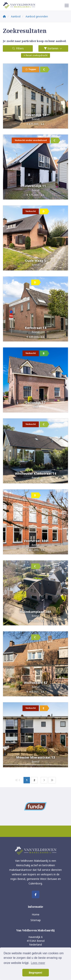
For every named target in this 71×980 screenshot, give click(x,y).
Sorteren (53, 48)
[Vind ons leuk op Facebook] (36, 894)
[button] (35, 55)
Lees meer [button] (38, 963)
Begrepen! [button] (35, 973)
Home (36, 914)
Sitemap (36, 920)
